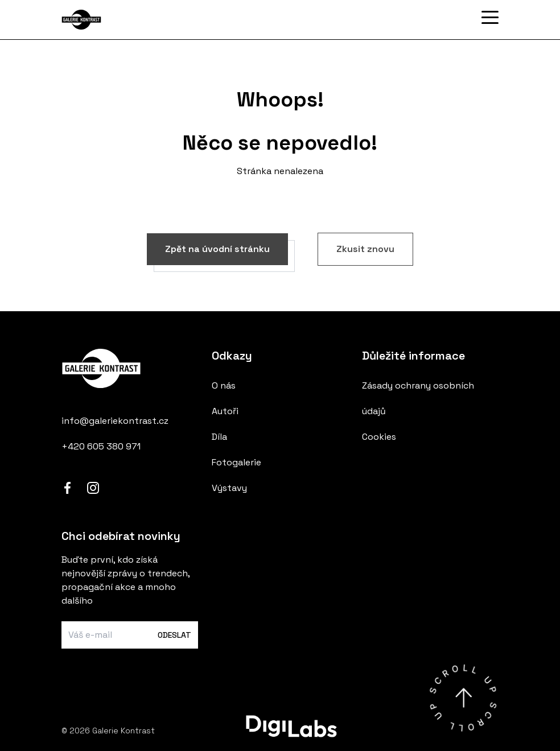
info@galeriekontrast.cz (115, 421)
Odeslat (174, 635)
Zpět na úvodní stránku (217, 249)
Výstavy (229, 488)
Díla (219, 437)
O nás (224, 385)
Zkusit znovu (365, 249)
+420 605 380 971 (101, 446)
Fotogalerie (236, 462)
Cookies (379, 437)
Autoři (225, 411)
